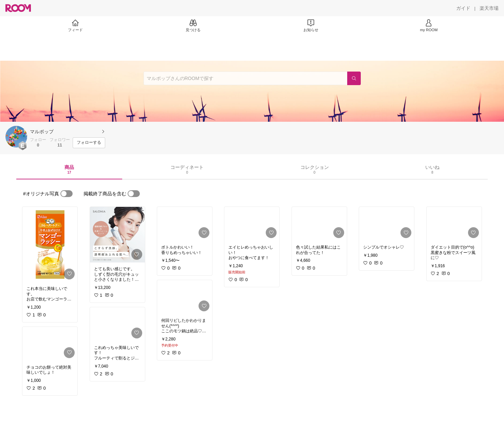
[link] (50, 245)
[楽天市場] (489, 8)
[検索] (354, 78)
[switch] (67, 194)
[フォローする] (89, 143)
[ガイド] (463, 8)
